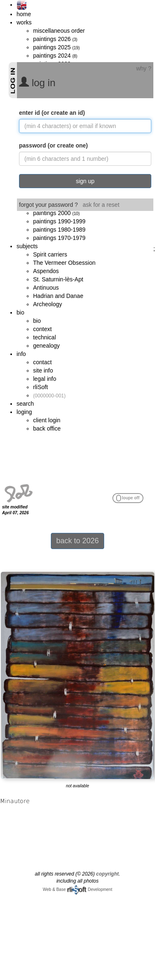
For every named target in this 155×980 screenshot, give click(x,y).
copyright (108, 874)
